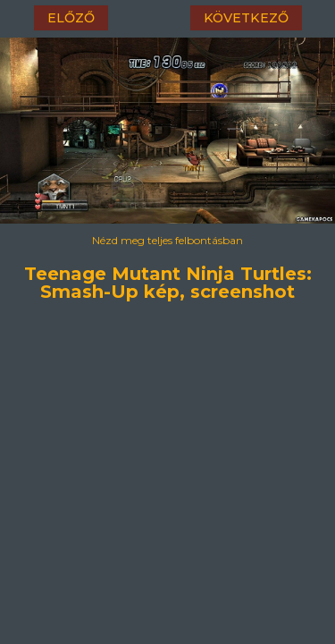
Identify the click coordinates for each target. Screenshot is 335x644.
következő (246, 18)
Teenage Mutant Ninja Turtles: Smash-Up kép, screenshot (168, 277)
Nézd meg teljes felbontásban (167, 240)
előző (71, 18)
